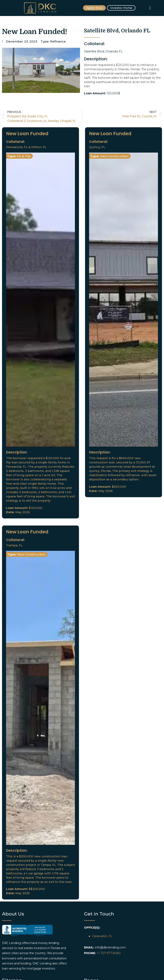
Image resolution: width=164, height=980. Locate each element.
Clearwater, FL (102, 936)
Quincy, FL (97, 147)
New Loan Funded (27, 134)
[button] (150, 8)
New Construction (114, 156)
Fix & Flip (24, 156)
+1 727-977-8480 (109, 953)
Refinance (58, 41)
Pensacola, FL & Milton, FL (26, 147)
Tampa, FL (14, 545)
